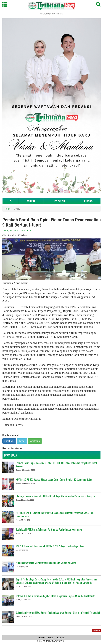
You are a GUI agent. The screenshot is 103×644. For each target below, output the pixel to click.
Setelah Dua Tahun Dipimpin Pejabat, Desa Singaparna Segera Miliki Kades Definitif (55, 596)
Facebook (9, 441)
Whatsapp (35, 441)
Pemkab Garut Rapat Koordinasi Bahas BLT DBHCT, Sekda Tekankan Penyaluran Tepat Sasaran (56, 465)
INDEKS (88, 201)
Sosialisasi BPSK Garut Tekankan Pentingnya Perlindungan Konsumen (49, 529)
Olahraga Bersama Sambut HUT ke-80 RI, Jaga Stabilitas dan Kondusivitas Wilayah (55, 496)
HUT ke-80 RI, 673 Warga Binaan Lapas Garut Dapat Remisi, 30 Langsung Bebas (54, 480)
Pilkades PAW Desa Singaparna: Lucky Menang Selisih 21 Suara (46, 563)
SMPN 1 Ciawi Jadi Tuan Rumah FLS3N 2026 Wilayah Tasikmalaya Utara (50, 546)
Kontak (61, 638)
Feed (51, 638)
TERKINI (31, 201)
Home (8, 209)
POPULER (60, 201)
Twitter (22, 441)
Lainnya (96, 630)
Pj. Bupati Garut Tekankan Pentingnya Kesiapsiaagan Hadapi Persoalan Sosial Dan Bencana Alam (55, 514)
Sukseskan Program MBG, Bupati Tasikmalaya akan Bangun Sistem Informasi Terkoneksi (58, 613)
